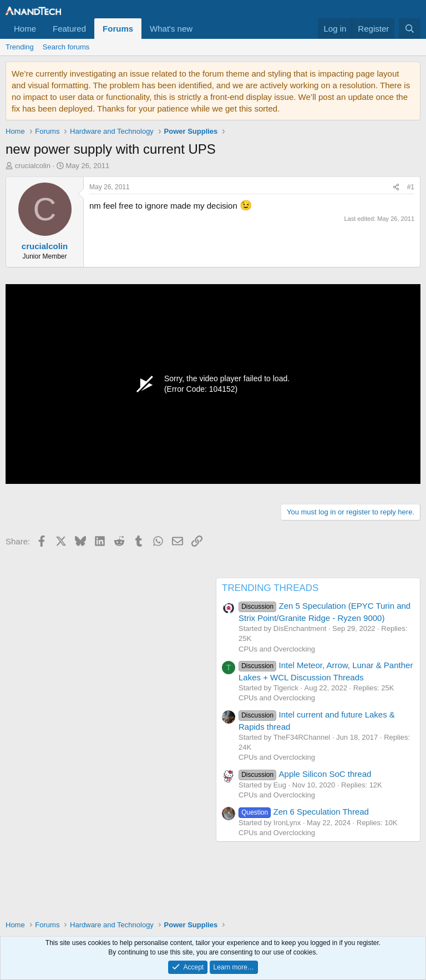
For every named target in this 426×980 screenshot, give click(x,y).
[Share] (396, 187)
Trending (20, 47)
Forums (118, 29)
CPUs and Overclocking (277, 649)
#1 (411, 187)
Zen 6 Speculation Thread (304, 812)
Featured (69, 29)
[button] (201, 29)
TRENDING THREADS (270, 588)
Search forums (66, 47)
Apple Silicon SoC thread (305, 774)
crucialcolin (33, 166)
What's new (171, 29)
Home (25, 29)
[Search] (410, 29)
